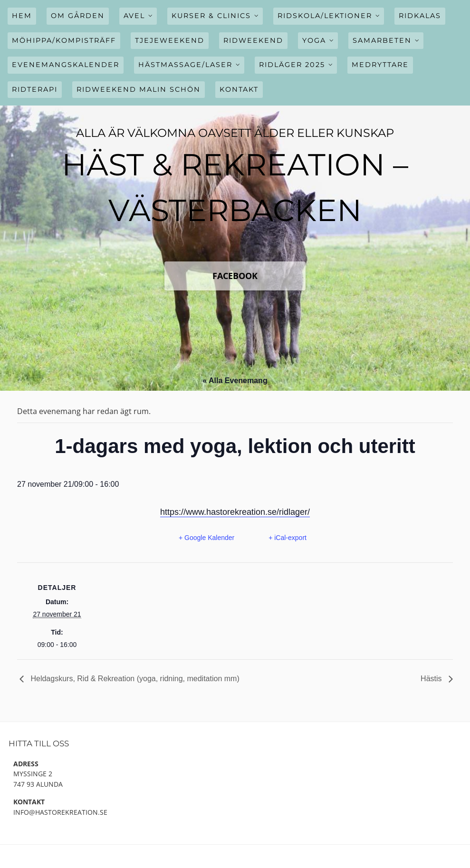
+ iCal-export (288, 538)
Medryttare (380, 65)
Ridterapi (35, 89)
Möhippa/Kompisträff (64, 40)
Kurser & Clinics (211, 16)
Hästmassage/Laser (185, 65)
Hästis (432, 679)
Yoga (314, 40)
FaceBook (235, 276)
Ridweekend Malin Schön (139, 89)
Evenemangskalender (66, 65)
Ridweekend (253, 40)
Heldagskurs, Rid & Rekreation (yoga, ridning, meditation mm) (134, 679)
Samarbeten (382, 40)
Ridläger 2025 (292, 65)
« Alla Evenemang (235, 381)
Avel (134, 16)
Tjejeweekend (170, 40)
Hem (22, 16)
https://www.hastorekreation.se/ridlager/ (235, 512)
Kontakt (239, 89)
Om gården (78, 16)
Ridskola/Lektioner (325, 16)
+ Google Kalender (206, 538)
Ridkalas (420, 16)
